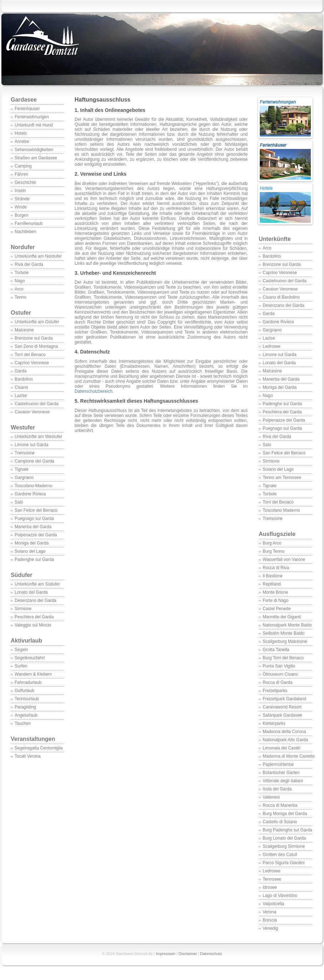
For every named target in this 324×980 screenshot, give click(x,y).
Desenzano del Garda (36, 600)
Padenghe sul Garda (34, 559)
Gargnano (24, 478)
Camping (23, 166)
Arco (19, 289)
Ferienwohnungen (32, 117)
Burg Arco (272, 543)
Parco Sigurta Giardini (283, 863)
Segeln (21, 650)
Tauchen (23, 723)
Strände (22, 199)
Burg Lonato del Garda (284, 838)
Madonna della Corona (284, 732)
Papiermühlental (278, 764)
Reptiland (272, 584)
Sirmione (23, 609)
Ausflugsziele (285, 538)
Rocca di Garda (277, 682)
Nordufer (23, 247)
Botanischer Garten (281, 773)
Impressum (166, 954)
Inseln (20, 191)
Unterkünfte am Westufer (38, 437)
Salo (267, 445)
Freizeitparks (275, 691)
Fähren (21, 174)
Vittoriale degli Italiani (283, 781)
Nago (20, 281)
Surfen (21, 666)
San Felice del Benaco (36, 510)
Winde (21, 207)
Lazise (21, 396)
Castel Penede (277, 609)
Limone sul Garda (32, 445)
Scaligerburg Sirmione (284, 846)
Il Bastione (273, 576)
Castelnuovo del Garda (37, 404)
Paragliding (25, 707)
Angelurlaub (26, 715)
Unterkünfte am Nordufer (38, 256)
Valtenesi (271, 797)
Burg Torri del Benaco (283, 658)
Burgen (22, 215)
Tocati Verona (28, 756)
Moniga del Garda (32, 543)
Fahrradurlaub (28, 682)
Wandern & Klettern (33, 674)
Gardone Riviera (30, 494)
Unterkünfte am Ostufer (37, 322)
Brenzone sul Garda (34, 338)
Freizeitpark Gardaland (284, 699)
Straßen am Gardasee (36, 158)
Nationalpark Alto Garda (285, 740)
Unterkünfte (275, 239)
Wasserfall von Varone (284, 559)
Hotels (21, 133)
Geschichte (25, 182)
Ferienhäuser (27, 109)
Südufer (37, 579)
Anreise (22, 141)
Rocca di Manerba (280, 805)
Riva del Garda (29, 264)
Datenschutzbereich (93, 391)
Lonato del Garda (31, 592)
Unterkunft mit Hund (34, 125)
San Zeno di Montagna (36, 346)
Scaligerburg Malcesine (285, 641)
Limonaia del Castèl (281, 748)
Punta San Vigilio (279, 666)
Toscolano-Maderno (33, 486)
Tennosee (272, 879)
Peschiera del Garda (34, 617)
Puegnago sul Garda (34, 519)
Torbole (22, 273)
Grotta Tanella (276, 650)
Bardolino (24, 379)
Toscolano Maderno (281, 510)
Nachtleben (26, 232)
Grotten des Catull (280, 855)
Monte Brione (275, 592)
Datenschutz (211, 954)
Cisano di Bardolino (281, 297)
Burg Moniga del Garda (285, 814)
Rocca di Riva (276, 568)
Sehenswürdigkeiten (34, 150)
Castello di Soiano (280, 822)
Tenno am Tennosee (282, 478)
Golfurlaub (24, 691)
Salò (19, 502)
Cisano (21, 387)
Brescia (270, 920)
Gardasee (24, 100)
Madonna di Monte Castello (289, 756)
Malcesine (24, 330)
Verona (269, 912)
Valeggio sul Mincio (33, 625)
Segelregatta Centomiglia (39, 748)
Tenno (21, 297)
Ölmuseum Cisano (280, 674)
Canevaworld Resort (282, 707)
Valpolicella (273, 904)
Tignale (22, 469)
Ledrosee (272, 346)
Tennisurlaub (27, 699)
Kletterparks (274, 723)
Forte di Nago (276, 600)
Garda (21, 371)
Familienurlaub (29, 223)
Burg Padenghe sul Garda (287, 830)
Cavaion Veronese (32, 412)
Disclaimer (188, 954)
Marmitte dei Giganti (282, 617)
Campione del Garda (34, 461)
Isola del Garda (277, 789)
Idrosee (270, 887)
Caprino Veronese (32, 363)
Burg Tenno (274, 551)
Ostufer (21, 313)
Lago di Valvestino (280, 896)
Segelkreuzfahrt (30, 658)
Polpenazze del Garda (36, 535)
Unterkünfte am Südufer (37, 584)
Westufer (37, 431)
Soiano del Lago (30, 551)
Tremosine (25, 453)
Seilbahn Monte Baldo (283, 633)
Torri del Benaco (30, 355)
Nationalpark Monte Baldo (287, 625)
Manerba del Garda (33, 527)
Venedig (270, 928)
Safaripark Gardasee (282, 715)
